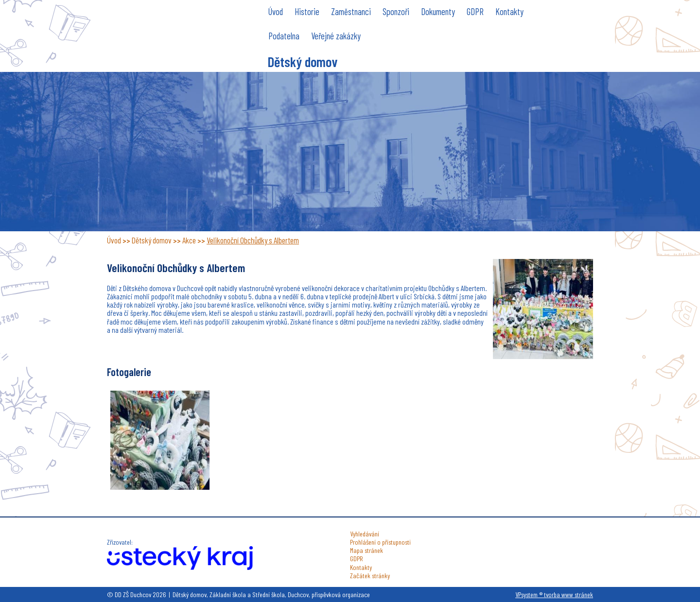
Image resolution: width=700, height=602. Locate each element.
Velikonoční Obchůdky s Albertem (253, 240)
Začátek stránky (370, 576)
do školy (484, 60)
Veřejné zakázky (336, 36)
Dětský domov (302, 61)
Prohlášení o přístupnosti (380, 542)
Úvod (276, 11)
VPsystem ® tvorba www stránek (554, 594)
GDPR (475, 11)
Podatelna (284, 36)
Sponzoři (396, 11)
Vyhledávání (365, 534)
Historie (307, 11)
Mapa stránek (367, 550)
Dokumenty (438, 11)
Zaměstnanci (351, 11)
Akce (189, 240)
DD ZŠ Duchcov (180, 31)
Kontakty (509, 11)
